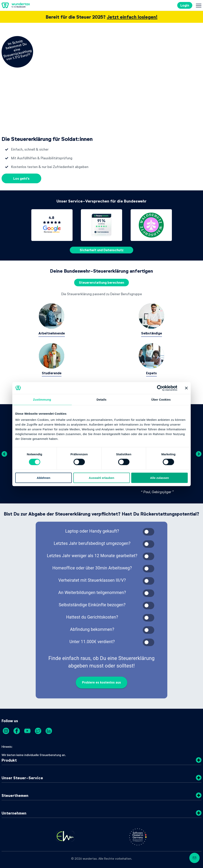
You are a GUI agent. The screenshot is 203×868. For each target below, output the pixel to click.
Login (185, 5)
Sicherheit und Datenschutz (102, 250)
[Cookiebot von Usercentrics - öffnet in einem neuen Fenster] (160, 388)
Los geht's (21, 178)
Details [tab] (101, 399)
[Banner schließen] (186, 388)
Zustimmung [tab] (42, 399)
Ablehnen (43, 478)
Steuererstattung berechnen (101, 282)
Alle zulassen (159, 478)
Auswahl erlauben (101, 478)
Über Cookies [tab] (161, 399)
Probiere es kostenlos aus (102, 683)
